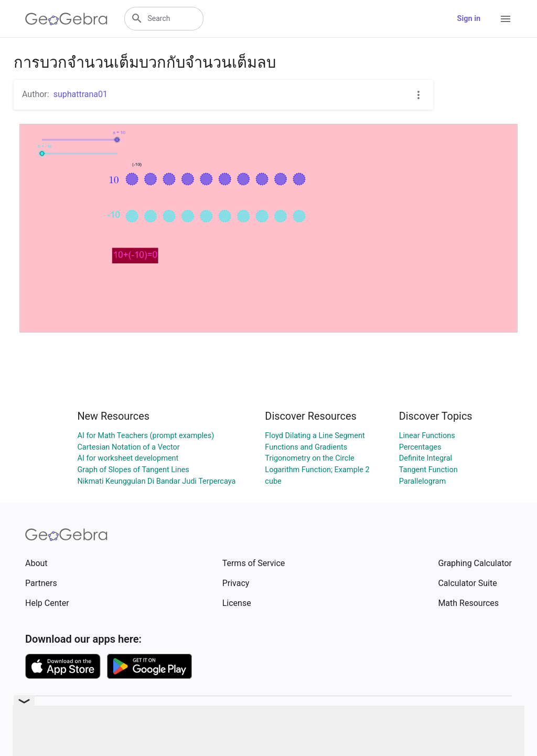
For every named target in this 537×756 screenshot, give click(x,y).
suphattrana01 (80, 94)
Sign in (469, 19)
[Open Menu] (506, 19)
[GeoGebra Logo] (66, 19)
